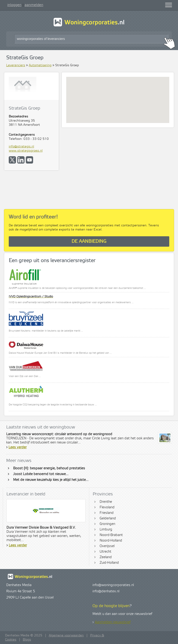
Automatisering (40, 65)
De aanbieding (89, 241)
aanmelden (34, 5)
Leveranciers (16, 65)
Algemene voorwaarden (66, 635)
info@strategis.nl (21, 147)
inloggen (14, 5)
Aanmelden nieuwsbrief (113, 622)
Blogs (27, 640)
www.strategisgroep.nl (26, 151)
